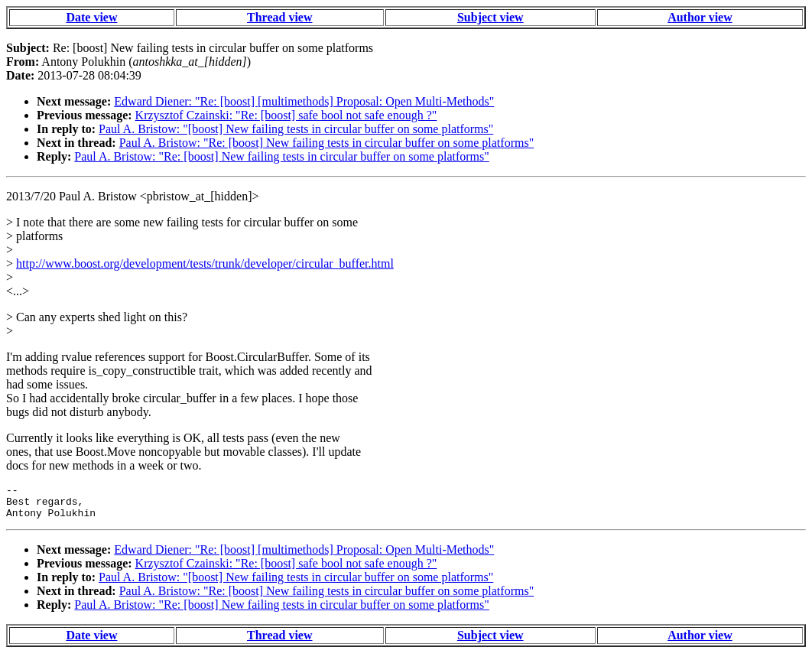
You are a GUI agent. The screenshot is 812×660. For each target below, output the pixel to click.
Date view (91, 17)
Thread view (279, 17)
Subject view (490, 17)
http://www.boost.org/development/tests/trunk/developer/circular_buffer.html (205, 263)
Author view (700, 17)
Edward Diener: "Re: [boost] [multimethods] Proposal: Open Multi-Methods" (304, 101)
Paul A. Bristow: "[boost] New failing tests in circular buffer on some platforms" (296, 129)
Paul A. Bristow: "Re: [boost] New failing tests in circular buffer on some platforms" (326, 143)
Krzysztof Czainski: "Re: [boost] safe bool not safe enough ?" (286, 115)
